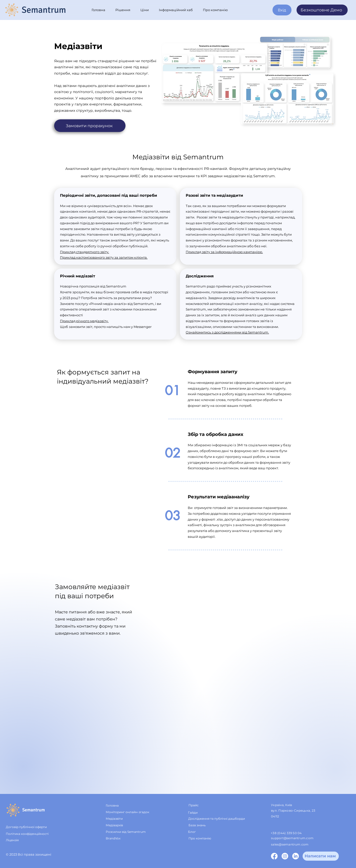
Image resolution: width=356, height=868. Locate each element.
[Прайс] (204, 806)
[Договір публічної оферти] (38, 827)
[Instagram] (285, 856)
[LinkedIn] (296, 856)
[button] (124, 10)
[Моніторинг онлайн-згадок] (134, 812)
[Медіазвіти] (123, 819)
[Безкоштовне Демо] (322, 10)
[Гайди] (207, 813)
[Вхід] (282, 10)
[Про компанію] (212, 838)
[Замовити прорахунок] (90, 126)
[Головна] (123, 806)
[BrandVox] (118, 838)
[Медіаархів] (124, 825)
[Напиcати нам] (321, 856)
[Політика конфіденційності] (38, 834)
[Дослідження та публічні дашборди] (219, 819)
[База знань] (218, 825)
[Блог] (204, 832)
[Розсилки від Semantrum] (129, 832)
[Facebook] (274, 856)
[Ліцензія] (26, 840)
